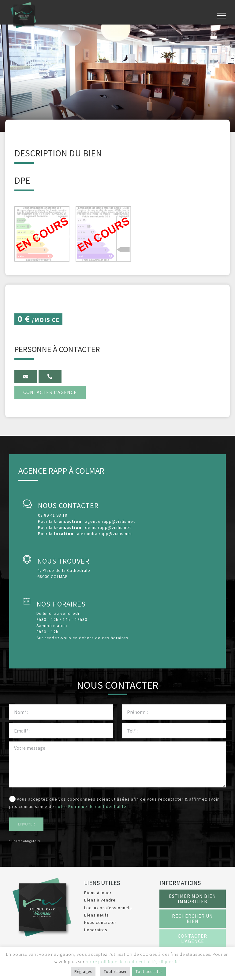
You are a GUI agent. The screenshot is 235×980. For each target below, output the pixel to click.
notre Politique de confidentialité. (91, 806)
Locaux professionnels (108, 908)
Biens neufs (97, 915)
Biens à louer (98, 893)
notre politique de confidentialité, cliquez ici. (133, 961)
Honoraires (96, 930)
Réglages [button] (83, 972)
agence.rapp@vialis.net (110, 521)
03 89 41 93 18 (53, 515)
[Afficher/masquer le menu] (221, 16)
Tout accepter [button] (149, 972)
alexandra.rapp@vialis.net (104, 534)
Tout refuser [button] (115, 972)
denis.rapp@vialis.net (108, 527)
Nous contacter (100, 922)
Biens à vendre (100, 900)
